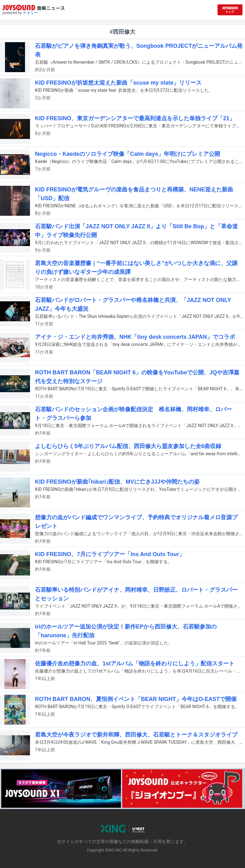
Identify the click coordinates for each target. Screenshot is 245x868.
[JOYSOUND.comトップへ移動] (230, 10)
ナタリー (30, 13)
